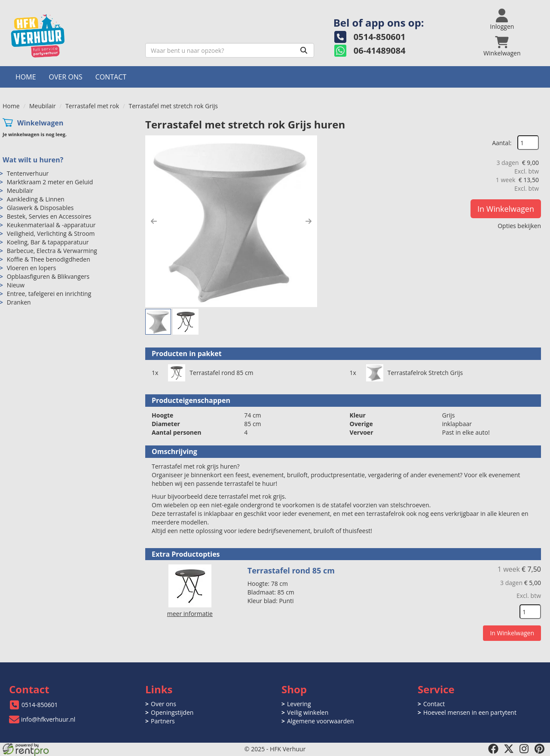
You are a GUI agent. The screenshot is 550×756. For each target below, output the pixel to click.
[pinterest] (540, 749)
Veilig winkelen (308, 712)
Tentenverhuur (28, 173)
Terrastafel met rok (92, 106)
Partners (163, 721)
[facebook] (493, 749)
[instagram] (524, 749)
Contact (111, 77)
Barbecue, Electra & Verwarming (52, 251)
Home (26, 77)
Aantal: (502, 143)
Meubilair (43, 106)
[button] (154, 221)
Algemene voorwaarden (320, 721)
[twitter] (509, 749)
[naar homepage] (71, 36)
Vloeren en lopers (32, 268)
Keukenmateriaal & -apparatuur (51, 225)
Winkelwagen (40, 123)
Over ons (66, 77)
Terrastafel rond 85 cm (221, 373)
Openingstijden (172, 712)
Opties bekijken (519, 226)
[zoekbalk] (230, 50)
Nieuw (16, 285)
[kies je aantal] (530, 612)
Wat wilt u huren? (33, 160)
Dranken (19, 302)
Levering (299, 704)
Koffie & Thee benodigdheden (49, 259)
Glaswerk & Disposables (40, 208)
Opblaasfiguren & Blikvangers (48, 276)
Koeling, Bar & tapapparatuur (48, 242)
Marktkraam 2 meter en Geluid (50, 182)
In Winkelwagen (506, 209)
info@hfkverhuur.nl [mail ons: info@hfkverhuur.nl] (48, 719)
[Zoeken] (304, 50)
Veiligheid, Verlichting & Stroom (51, 233)
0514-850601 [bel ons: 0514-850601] (40, 705)
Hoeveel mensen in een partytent (470, 712)
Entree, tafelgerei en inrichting (49, 294)
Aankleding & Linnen (36, 199)
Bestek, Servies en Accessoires (49, 216)
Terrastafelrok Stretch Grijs (425, 373)
